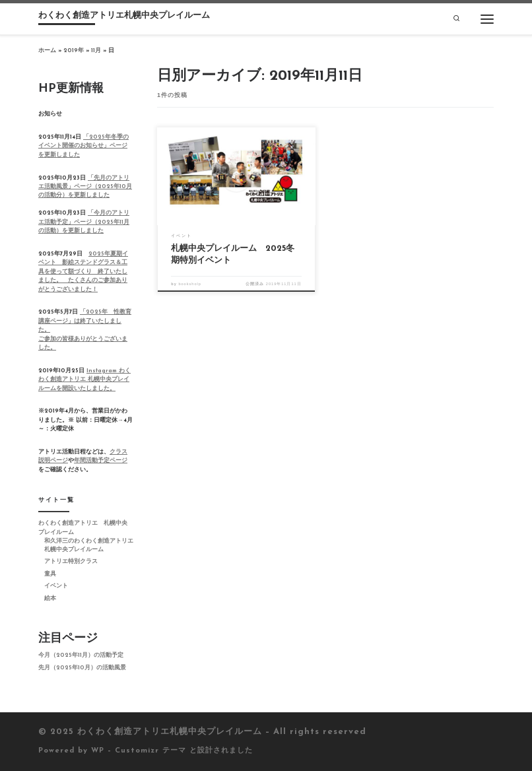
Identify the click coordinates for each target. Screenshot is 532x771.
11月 (96, 51)
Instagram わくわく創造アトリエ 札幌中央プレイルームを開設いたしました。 (84, 380)
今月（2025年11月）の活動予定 (81, 655)
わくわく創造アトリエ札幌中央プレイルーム (170, 732)
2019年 (74, 51)
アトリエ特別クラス (71, 562)
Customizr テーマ (150, 751)
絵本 (50, 599)
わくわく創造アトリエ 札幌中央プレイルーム (83, 528)
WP (98, 751)
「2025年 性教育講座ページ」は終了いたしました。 (85, 321)
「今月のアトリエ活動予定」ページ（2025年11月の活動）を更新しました (84, 222)
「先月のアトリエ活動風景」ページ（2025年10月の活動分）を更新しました (85, 187)
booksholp (189, 284)
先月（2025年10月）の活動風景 (82, 668)
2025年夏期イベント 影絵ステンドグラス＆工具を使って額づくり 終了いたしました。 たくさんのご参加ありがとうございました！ (83, 272)
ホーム (47, 51)
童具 (50, 574)
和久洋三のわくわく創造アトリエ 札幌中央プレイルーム (89, 546)
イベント (56, 586)
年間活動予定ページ (101, 461)
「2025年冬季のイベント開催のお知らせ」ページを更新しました (83, 146)
